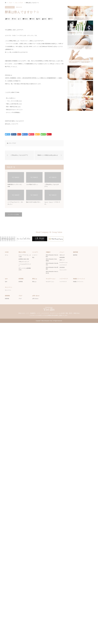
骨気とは (34, 282)
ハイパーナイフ (63, 265)
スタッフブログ (10, 7)
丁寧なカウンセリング (24, 262)
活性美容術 (62, 267)
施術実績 (75, 255)
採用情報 (21, 282)
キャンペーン (8, 290)
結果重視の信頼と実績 (24, 259)
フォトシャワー (63, 270)
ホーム (6, 255)
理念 (33, 257)
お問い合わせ (35, 299)
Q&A (6, 282)
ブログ (10, 3)
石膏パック (62, 260)
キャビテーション (64, 262)
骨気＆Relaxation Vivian (47, 321)
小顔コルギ (62, 255)
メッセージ (35, 255)
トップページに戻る (13, 214)
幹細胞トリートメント (78, 282)
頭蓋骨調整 (62, 257)
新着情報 (7, 299)
